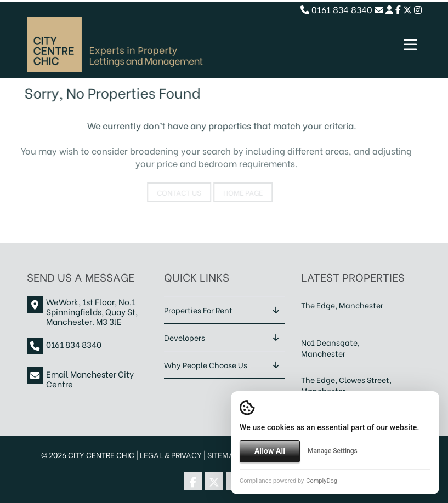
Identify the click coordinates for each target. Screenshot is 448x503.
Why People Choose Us (206, 365)
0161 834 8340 (336, 9)
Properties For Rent (198, 310)
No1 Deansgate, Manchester (330, 348)
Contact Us (172, 192)
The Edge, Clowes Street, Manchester (346, 385)
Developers (185, 337)
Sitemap (223, 455)
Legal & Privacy (171, 455)
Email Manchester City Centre (90, 379)
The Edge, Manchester (342, 305)
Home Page (236, 192)
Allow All (270, 451)
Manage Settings (333, 451)
